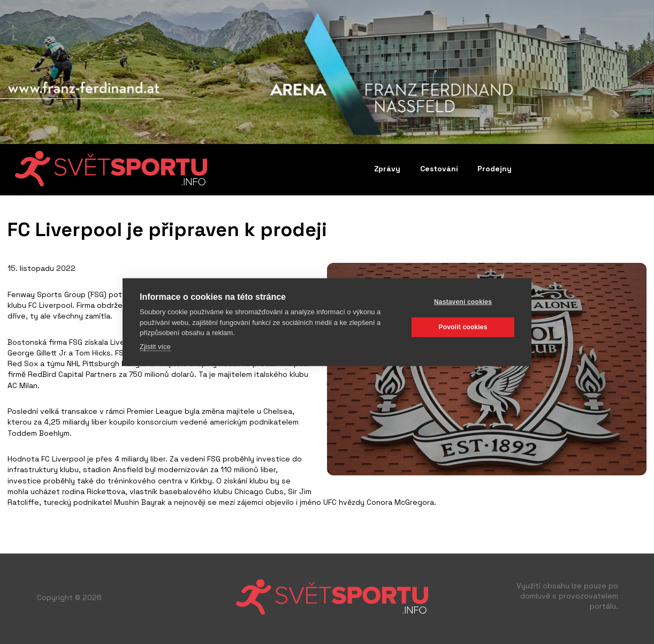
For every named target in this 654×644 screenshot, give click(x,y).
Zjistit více (155, 346)
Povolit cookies (463, 327)
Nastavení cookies (463, 302)
